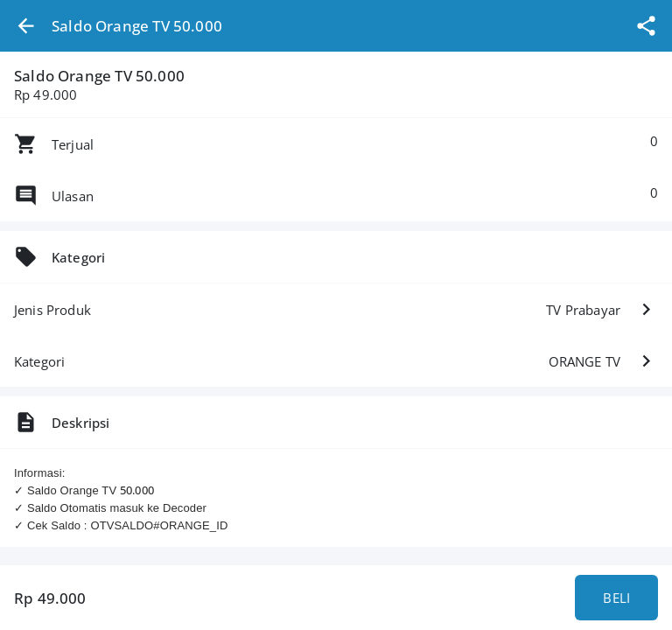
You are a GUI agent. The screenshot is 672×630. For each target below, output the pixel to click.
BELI (616, 598)
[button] (26, 26)
